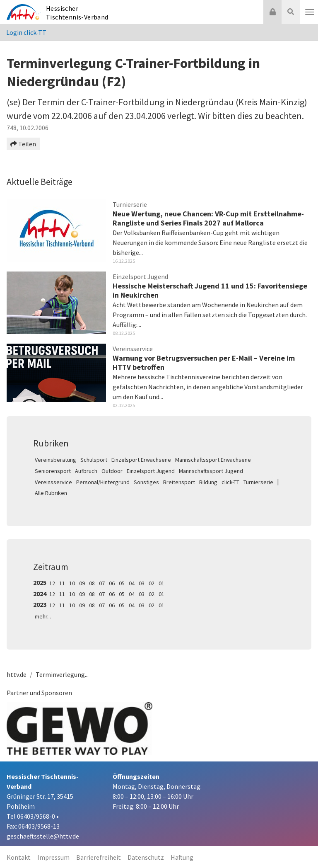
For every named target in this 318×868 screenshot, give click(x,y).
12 (52, 583)
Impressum (53, 857)
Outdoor (112, 471)
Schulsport (94, 460)
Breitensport (179, 482)
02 (152, 583)
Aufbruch (86, 471)
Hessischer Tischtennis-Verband (77, 13)
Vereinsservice (53, 482)
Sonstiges (146, 482)
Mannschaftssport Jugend (211, 471)
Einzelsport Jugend (151, 471)
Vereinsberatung (55, 460)
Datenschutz (146, 857)
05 (122, 583)
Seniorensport (53, 471)
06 (112, 583)
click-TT (230, 482)
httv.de (17, 674)
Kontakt (19, 857)
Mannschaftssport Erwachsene (213, 460)
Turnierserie (258, 482)
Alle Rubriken (51, 493)
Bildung (208, 482)
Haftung (182, 857)
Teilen (23, 144)
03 (142, 583)
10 (72, 583)
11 (62, 583)
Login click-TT (26, 32)
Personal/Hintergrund (103, 482)
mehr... (43, 616)
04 (132, 583)
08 (92, 583)
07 (102, 583)
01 (161, 583)
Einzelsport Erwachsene (141, 460)
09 (82, 583)
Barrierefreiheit (99, 857)
